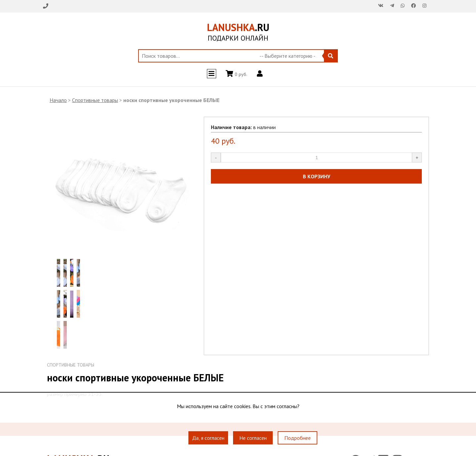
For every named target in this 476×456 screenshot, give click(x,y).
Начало (58, 100)
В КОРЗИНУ (317, 176)
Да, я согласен (208, 438)
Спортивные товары (95, 100)
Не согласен (253, 438)
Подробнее (297, 438)
